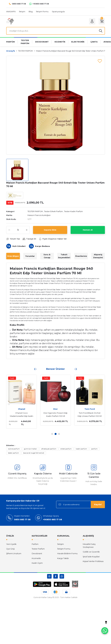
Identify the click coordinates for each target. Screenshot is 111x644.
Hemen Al (88, 230)
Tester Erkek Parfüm (53, 211)
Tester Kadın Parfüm (73, 211)
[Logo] (10, 21)
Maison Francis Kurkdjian (39, 215)
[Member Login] (92, 21)
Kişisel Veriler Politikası (93, 561)
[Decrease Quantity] (9, 230)
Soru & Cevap (47, 256)
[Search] (56, 31)
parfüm (94, 449)
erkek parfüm (66, 449)
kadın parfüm (81, 449)
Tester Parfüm (38, 549)
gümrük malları (30, 449)
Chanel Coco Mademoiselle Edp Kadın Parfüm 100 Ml (22, 415)
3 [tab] (59, 434)
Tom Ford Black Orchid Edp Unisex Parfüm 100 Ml (90, 414)
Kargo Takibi (63, 558)
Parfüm (35, 544)
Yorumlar (30, 256)
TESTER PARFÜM (35, 211)
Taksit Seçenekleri (64, 256)
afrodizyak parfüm (49, 449)
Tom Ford (90, 409)
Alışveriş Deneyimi (98, 256)
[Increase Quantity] (27, 230)
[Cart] (102, 21)
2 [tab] (56, 434)
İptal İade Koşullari (91, 557)
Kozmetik (36, 558)
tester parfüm (14, 453)
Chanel (22, 409)
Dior (55, 409)
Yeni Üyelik (11, 544)
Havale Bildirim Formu (67, 553)
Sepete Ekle (50, 230)
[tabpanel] (22, 402)
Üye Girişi (10, 549)
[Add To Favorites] (100, 61)
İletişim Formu (64, 549)
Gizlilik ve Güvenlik (91, 552)
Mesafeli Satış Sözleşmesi (89, 546)
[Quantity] (18, 230)
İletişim (61, 544)
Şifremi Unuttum (14, 553)
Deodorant (37, 553)
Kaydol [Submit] (98, 504)
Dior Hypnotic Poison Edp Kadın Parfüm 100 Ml (55, 414)
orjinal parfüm (14, 449)
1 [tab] (52, 434)
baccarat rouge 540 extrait (34, 453)
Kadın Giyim (37, 563)
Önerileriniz (81, 256)
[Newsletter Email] (81, 504)
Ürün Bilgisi (13, 256)
